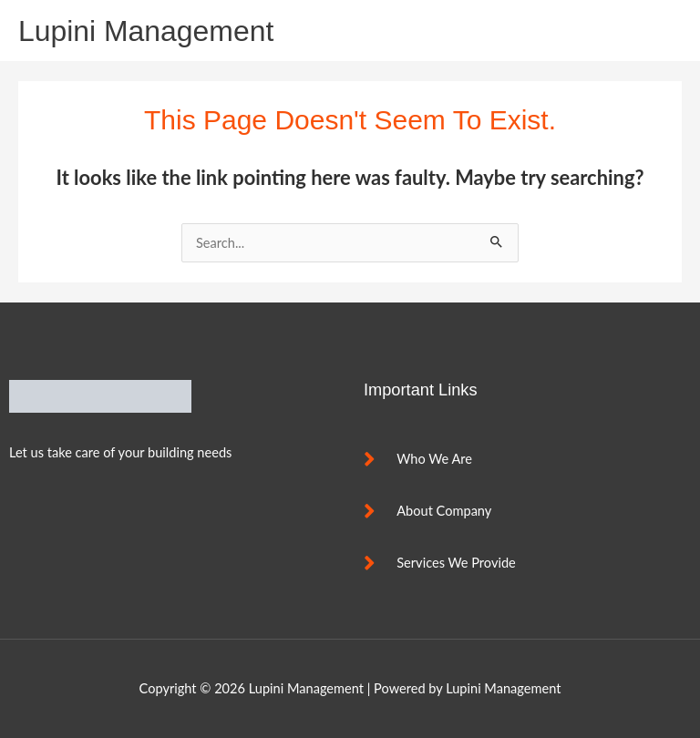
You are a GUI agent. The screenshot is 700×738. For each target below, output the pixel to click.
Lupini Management (146, 31)
